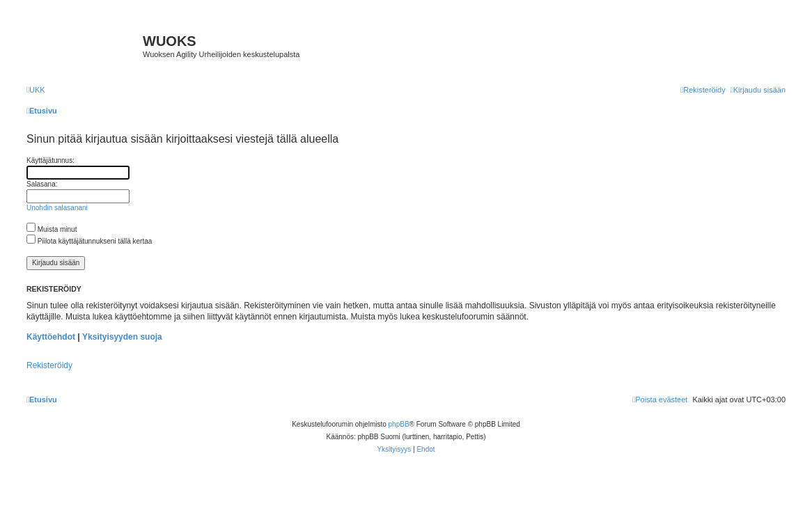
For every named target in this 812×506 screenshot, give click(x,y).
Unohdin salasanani (57, 208)
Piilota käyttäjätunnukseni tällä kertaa (89, 241)
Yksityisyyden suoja (122, 337)
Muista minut (52, 229)
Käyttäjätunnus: (50, 160)
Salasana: (42, 184)
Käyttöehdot (51, 337)
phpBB (399, 424)
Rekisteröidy (49, 365)
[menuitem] (36, 90)
